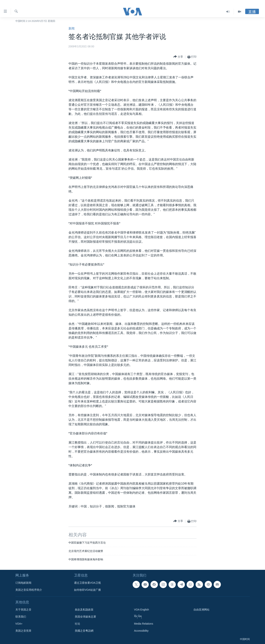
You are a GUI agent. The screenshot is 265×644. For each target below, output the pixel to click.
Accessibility (141, 631)
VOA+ (19, 624)
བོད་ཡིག (138, 617)
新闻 (72, 28)
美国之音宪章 (23, 631)
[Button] (178, 57)
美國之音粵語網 (84, 631)
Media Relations (144, 624)
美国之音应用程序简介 (29, 590)
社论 (77, 624)
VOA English (142, 610)
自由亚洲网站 (201, 610)
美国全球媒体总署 (85, 617)
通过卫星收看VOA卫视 (88, 583)
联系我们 (21, 617)
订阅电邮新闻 (23, 583)
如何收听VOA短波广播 (88, 590)
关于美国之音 (23, 610)
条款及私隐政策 (84, 610)
